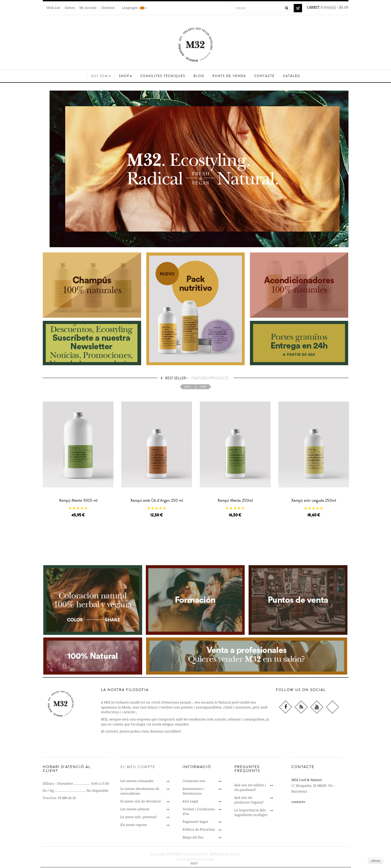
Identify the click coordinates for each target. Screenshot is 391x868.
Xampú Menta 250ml (235, 500)
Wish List (53, 8)
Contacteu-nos (194, 781)
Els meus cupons (134, 825)
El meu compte (138, 767)
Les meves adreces (135, 809)
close (376, 861)
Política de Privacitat (199, 829)
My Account (88, 8)
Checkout (108, 8)
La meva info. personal (139, 817)
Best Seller (176, 378)
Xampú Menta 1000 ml (78, 500)
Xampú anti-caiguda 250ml (314, 500)
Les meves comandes (137, 781)
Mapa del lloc (193, 837)
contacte (298, 802)
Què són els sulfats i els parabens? (250, 787)
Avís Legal (190, 801)
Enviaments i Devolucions (193, 791)
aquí (194, 863)
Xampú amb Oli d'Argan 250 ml (157, 500)
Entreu (70, 8)
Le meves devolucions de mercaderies (140, 791)
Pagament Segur (195, 822)
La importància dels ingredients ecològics (251, 812)
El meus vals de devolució (141, 801)
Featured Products (210, 378)
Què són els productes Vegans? (249, 800)
